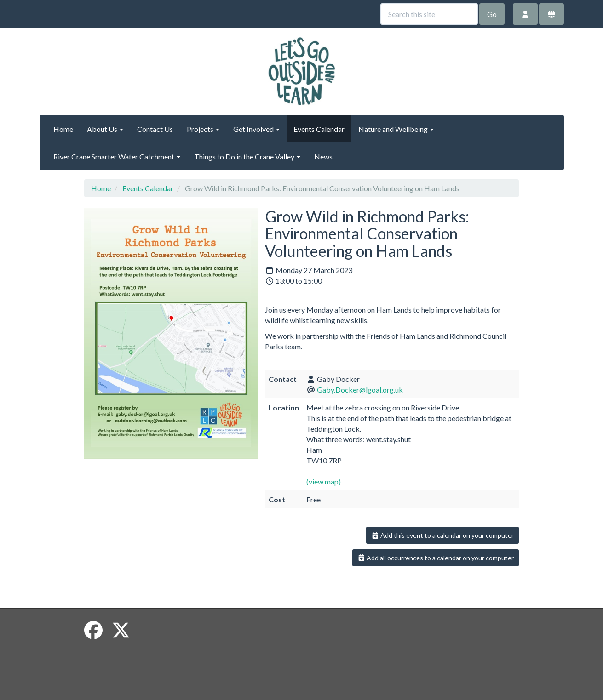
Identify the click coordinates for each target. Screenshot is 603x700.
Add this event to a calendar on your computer (443, 535)
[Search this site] (429, 14)
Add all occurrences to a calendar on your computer (436, 558)
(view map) (324, 481)
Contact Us (155, 129)
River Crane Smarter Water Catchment (117, 157)
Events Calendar (319, 129)
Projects (203, 129)
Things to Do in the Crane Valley (247, 157)
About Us (105, 129)
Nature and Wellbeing (396, 129)
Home (63, 129)
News (323, 157)
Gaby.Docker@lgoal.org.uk (360, 390)
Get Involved (256, 129)
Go (492, 14)
